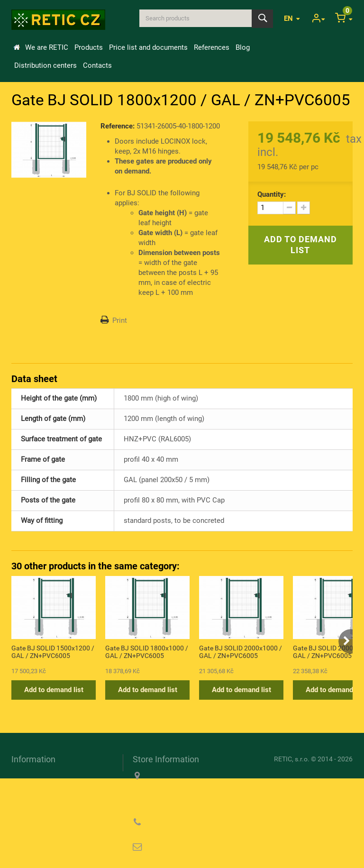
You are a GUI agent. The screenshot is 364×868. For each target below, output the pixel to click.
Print (120, 320)
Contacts (97, 65)
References (212, 47)
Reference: (118, 126)
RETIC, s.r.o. (292, 759)
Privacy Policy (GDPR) (47, 813)
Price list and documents (148, 47)
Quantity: (272, 194)
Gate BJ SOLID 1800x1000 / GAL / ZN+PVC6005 (147, 652)
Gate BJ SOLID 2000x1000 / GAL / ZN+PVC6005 (241, 652)
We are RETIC (47, 47)
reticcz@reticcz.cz (194, 847)
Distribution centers (45, 65)
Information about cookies (52, 799)
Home (17, 47)
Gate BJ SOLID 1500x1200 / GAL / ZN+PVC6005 (53, 652)
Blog (243, 47)
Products (89, 47)
